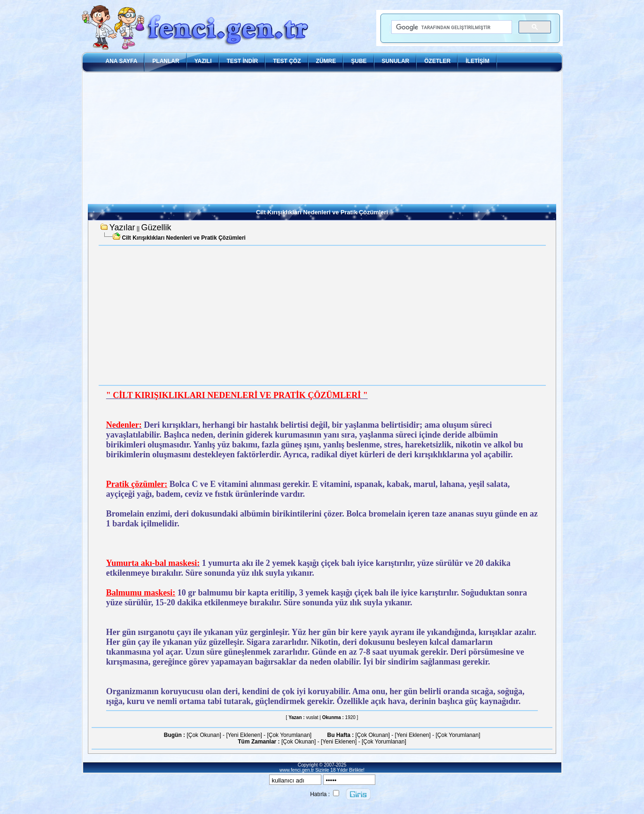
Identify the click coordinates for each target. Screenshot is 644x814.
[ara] (451, 27)
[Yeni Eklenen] (244, 735)
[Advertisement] (322, 138)
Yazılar (122, 227)
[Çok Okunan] (204, 735)
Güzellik (156, 227)
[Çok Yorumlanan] (289, 735)
